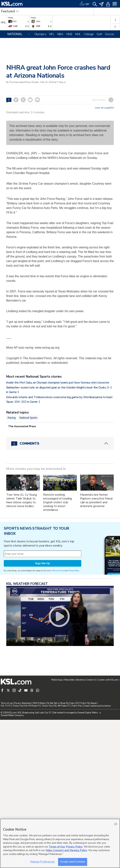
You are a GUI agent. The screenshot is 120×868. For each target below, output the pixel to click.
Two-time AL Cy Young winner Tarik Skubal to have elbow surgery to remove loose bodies (22, 551)
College (89, 34)
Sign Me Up (43, 661)
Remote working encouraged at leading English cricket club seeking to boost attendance (58, 553)
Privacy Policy (73, 668)
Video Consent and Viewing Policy (66, 850)
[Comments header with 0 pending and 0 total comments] (60, 494)
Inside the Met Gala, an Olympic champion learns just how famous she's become (58, 433)
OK (116, 824)
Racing (12, 468)
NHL (78, 34)
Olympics (40, 34)
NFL (52, 34)
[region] (60, 843)
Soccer (109, 34)
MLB (69, 34)
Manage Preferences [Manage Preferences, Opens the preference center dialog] (43, 862)
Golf (99, 34)
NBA (60, 34)
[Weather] (84, 4)
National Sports (28, 468)
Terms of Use (58, 668)
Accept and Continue (73, 862)
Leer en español (104, 108)
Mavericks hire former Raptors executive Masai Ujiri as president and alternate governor (96, 551)
